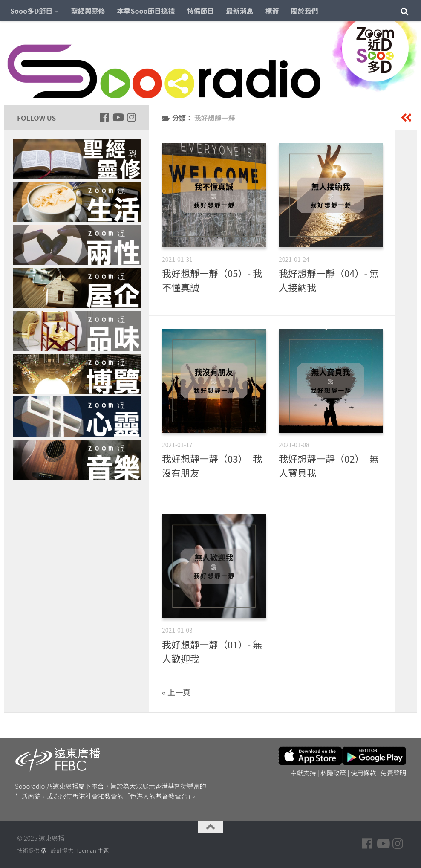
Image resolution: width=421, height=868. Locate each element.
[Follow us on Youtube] (118, 117)
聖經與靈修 (88, 11)
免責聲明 (393, 773)
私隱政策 (333, 773)
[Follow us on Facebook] (104, 117)
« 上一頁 (176, 692)
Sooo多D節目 (31, 11)
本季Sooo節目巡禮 (146, 11)
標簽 (272, 11)
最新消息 (240, 11)
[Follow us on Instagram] (131, 117)
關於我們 (305, 11)
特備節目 (201, 11)
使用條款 (363, 773)
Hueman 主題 (92, 850)
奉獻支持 (303, 773)
